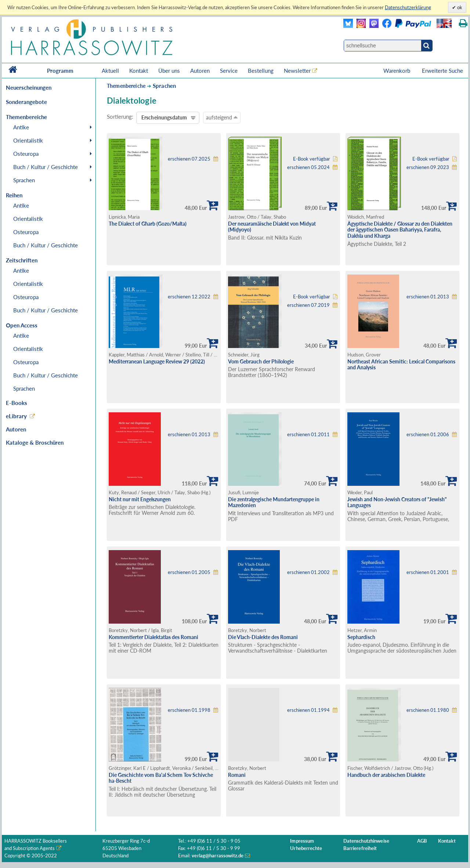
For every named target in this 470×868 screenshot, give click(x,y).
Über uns (169, 71)
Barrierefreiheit (360, 848)
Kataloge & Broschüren (35, 442)
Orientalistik (28, 140)
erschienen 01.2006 (428, 435)
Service (229, 71)
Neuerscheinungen (29, 87)
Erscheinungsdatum (164, 117)
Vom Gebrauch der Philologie (261, 361)
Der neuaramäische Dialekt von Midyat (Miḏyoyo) (272, 227)
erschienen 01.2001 (428, 572)
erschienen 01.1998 (189, 710)
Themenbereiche (126, 86)
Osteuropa (26, 154)
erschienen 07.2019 (308, 305)
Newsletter (297, 71)
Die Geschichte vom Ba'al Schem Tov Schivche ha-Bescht (161, 778)
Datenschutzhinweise (366, 841)
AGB (422, 841)
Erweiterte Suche (442, 71)
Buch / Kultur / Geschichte (46, 167)
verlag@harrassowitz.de (218, 856)
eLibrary (16, 416)
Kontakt (139, 71)
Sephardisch (361, 637)
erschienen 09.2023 (428, 167)
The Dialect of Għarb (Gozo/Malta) (148, 224)
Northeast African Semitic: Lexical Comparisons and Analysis (401, 365)
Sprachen (24, 180)
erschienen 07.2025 (189, 159)
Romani (237, 775)
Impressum (302, 841)
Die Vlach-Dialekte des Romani (263, 637)
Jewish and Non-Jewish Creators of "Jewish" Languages (397, 502)
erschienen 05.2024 (308, 167)
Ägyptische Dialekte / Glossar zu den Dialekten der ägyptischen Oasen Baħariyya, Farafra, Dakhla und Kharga (400, 230)
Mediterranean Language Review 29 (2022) (157, 361)
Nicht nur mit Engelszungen (140, 499)
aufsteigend (222, 117)
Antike (21, 127)
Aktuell (110, 71)
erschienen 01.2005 (189, 572)
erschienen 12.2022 (189, 297)
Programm (60, 71)
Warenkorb (397, 71)
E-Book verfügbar (312, 159)
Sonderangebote (26, 102)
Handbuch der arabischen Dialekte (386, 775)
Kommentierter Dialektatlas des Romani (153, 637)
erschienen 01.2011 (308, 435)
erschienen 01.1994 (308, 710)
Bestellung (261, 71)
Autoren (200, 71)
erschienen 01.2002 (308, 572)
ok (459, 7)
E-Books (17, 403)
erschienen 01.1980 (428, 710)
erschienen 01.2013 (428, 297)
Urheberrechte (306, 848)
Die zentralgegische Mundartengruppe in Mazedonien (274, 502)
